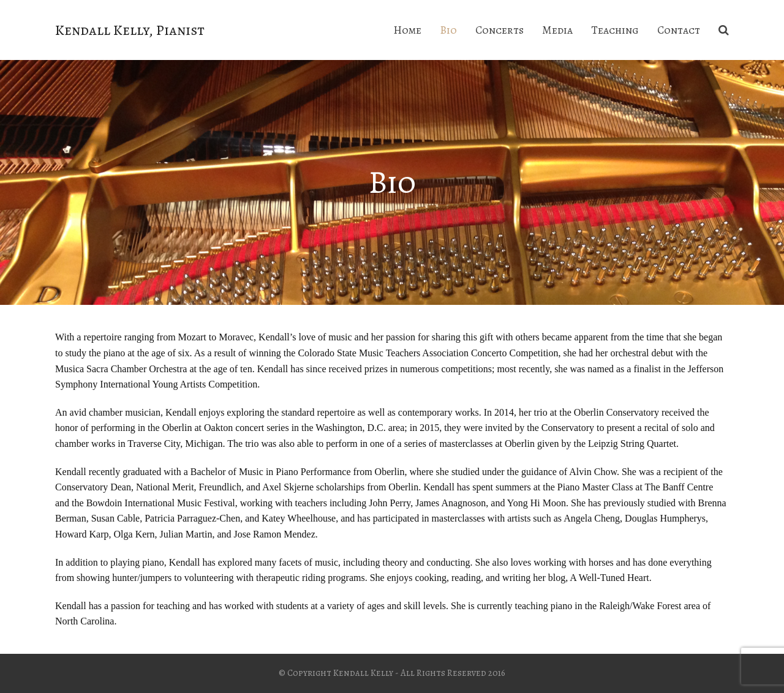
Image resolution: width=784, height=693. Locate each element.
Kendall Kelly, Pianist (130, 30)
